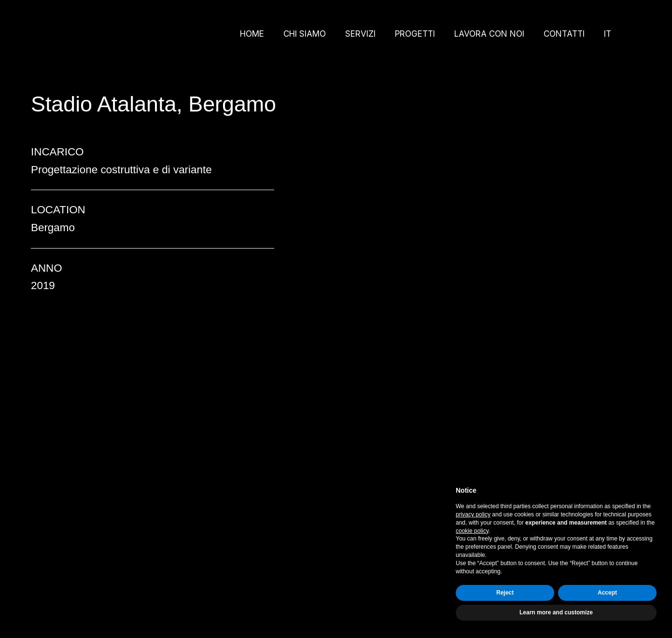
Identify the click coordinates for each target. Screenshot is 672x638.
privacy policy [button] (473, 514)
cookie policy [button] (472, 531)
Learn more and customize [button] (556, 612)
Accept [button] (607, 593)
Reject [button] (505, 593)
